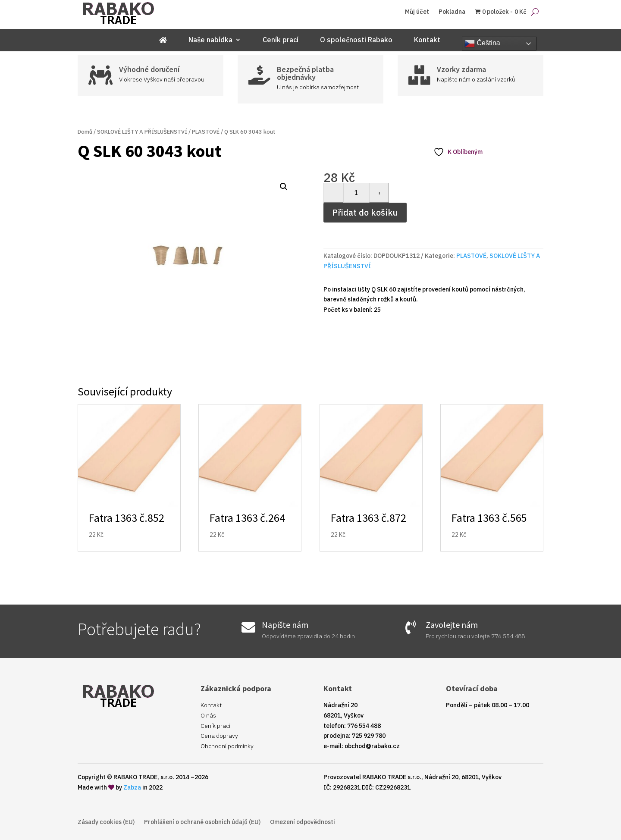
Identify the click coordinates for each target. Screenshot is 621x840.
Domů (85, 132)
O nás (208, 715)
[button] (284, 187)
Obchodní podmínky (227, 746)
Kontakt (427, 40)
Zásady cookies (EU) (106, 822)
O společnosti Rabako (356, 40)
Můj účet (417, 12)
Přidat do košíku (365, 212)
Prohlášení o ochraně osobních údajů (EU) (202, 822)
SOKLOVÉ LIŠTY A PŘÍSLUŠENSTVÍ (142, 132)
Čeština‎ (482, 44)
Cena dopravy (219, 736)
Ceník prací (281, 40)
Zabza (132, 787)
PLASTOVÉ (206, 132)
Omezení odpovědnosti (303, 822)
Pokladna (452, 12)
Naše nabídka (210, 40)
